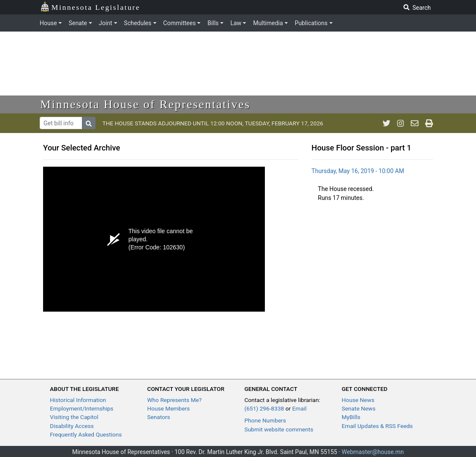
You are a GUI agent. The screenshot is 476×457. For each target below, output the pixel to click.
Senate (78, 23)
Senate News (358, 408)
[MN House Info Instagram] (401, 123)
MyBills (351, 417)
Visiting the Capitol (74, 417)
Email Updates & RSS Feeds (377, 426)
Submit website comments (279, 429)
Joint (106, 23)
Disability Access (72, 426)
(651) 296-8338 (264, 408)
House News (358, 400)
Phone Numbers (265, 420)
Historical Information (78, 400)
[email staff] (415, 123)
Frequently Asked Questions (86, 434)
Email (299, 408)
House (48, 23)
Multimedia (268, 23)
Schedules (138, 23)
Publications (311, 23)
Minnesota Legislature (90, 7)
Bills (213, 23)
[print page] (429, 123)
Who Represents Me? (174, 400)
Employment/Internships (82, 408)
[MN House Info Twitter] (386, 123)
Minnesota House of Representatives (145, 104)
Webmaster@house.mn (373, 452)
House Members (168, 408)
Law (236, 23)
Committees (180, 23)
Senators (159, 417)
